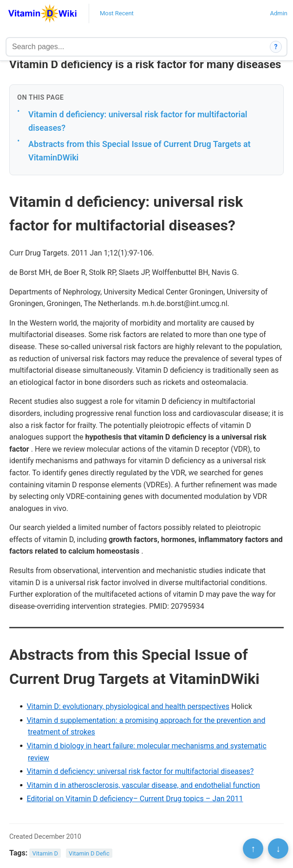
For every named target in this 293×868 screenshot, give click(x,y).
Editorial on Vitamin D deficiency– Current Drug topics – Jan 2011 (135, 799)
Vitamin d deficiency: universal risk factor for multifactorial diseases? (138, 121)
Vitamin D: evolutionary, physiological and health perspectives (128, 706)
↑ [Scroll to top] (253, 849)
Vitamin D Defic (89, 853)
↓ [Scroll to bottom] (278, 849)
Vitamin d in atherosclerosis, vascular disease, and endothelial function (143, 785)
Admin (279, 13)
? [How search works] (276, 47)
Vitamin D (45, 853)
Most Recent (117, 13)
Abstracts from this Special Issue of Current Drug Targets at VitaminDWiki (140, 151)
